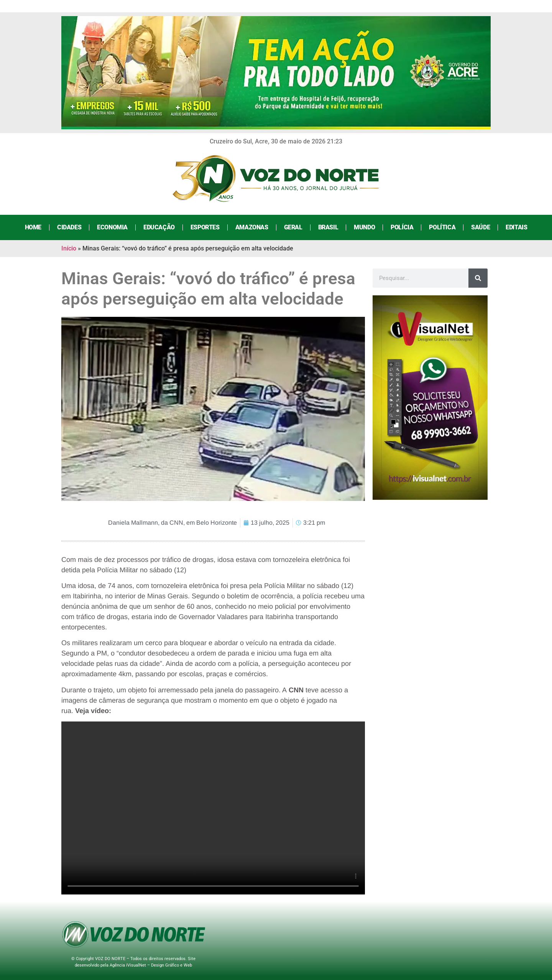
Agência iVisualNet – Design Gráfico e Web (151, 965)
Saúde (481, 227)
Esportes (205, 227)
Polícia (402, 227)
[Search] (478, 278)
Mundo (364, 227)
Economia (112, 227)
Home (33, 227)
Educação (159, 227)
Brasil (328, 227)
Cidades (69, 227)
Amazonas (252, 227)
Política (442, 227)
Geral (293, 227)
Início (69, 248)
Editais (516, 227)
